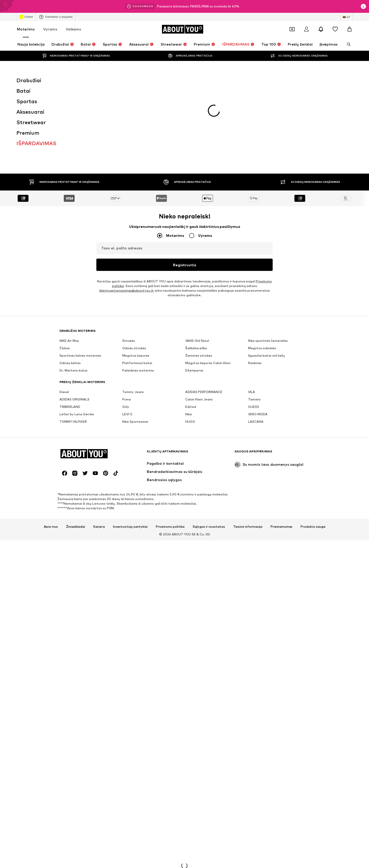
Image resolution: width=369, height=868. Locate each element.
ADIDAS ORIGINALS (74, 326)
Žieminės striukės (199, 282)
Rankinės (255, 289)
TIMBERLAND (70, 333)
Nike (189, 341)
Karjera (99, 453)
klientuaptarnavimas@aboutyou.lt (127, 217)
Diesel (64, 318)
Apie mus (51, 453)
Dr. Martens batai (73, 297)
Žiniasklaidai (76, 453)
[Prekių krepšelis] (350, 29)
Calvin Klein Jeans (199, 326)
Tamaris (254, 326)
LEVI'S (127, 341)
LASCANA (256, 348)
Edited (191, 333)
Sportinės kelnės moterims (80, 282)
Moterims (26, 29)
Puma (127, 326)
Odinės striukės (134, 275)
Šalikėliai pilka (196, 275)
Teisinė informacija (248, 453)
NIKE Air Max (69, 267)
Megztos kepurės (136, 282)
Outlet (26, 17)
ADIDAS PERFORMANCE (204, 318)
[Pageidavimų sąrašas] (335, 29)
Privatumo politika (170, 453)
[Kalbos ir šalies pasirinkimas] (346, 17)
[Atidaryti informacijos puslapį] (363, 6)
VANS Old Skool (197, 267)
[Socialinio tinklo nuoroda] (65, 400)
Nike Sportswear (135, 348)
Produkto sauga (313, 453)
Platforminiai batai (137, 289)
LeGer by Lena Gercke (77, 341)
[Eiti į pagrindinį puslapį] (182, 29)
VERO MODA (258, 341)
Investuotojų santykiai (130, 453)
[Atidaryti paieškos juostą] (347, 44)
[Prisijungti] (306, 29)
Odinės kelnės (70, 289)
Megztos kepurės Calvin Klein (208, 289)
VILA (252, 318)
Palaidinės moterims (138, 297)
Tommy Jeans (133, 318)
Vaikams (73, 29)
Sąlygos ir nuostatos (209, 453)
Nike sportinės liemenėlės (268, 267)
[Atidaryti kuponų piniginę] (292, 29)
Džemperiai (194, 297)
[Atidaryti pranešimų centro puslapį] (321, 29)
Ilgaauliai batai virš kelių (266, 282)
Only (126, 333)
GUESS (254, 333)
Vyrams (50, 29)
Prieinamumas (281, 453)
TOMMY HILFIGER (73, 348)
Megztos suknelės (262, 275)
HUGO (190, 348)
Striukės (129, 267)
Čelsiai (65, 275)
